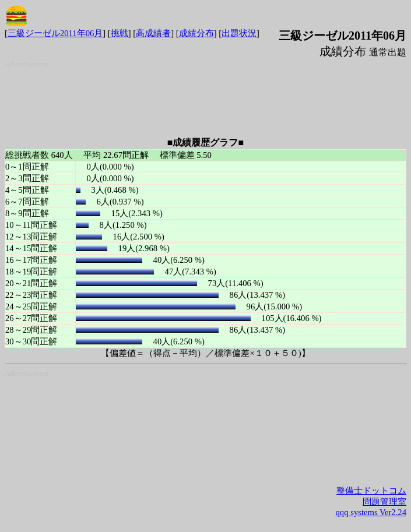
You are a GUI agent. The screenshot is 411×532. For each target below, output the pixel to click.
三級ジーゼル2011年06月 (55, 33)
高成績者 (153, 33)
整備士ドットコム (371, 491)
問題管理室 (384, 502)
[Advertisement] (208, 98)
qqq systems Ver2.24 (371, 512)
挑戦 (120, 33)
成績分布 (196, 33)
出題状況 (239, 33)
